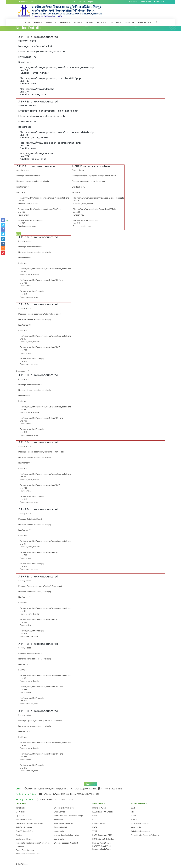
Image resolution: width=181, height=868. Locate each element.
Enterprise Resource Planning (28, 854)
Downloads (20, 808)
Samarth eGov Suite (24, 820)
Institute (37, 22)
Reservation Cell (61, 827)
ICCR (94, 820)
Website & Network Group (64, 808)
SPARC (134, 816)
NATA (95, 827)
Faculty (89, 22)
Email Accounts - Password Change (68, 816)
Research (64, 22)
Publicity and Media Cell (64, 823)
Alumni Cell (59, 820)
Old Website (24, 2)
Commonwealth (99, 823)
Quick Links (115, 22)
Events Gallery (60, 839)
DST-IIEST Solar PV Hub (102, 846)
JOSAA (134, 820)
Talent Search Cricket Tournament (30, 823)
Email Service (60, 812)
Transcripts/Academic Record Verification (33, 843)
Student (77, 22)
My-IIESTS (20, 816)
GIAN (133, 808)
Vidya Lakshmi (137, 827)
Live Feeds (20, 847)
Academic (50, 22)
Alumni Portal (159, 2)
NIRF (33, 2)
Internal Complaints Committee (67, 835)
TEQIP (95, 831)
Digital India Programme (140, 831)
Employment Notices (24, 839)
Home (27, 22)
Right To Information (24, 827)
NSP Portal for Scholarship (103, 839)
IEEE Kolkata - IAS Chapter (103, 812)
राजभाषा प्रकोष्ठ (59, 831)
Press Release (146, 2)
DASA (95, 816)
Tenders (19, 835)
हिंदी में (74, 2)
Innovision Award (99, 808)
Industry (101, 22)
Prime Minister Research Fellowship (145, 835)
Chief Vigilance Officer (25, 831)
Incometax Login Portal (102, 849)
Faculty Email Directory (25, 850)
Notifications (144, 22)
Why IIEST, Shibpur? (86, 2)
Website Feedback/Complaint (66, 843)
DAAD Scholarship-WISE (102, 835)
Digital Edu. (129, 22)
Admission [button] (133, 2)
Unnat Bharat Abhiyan (140, 823)
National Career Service (102, 843)
